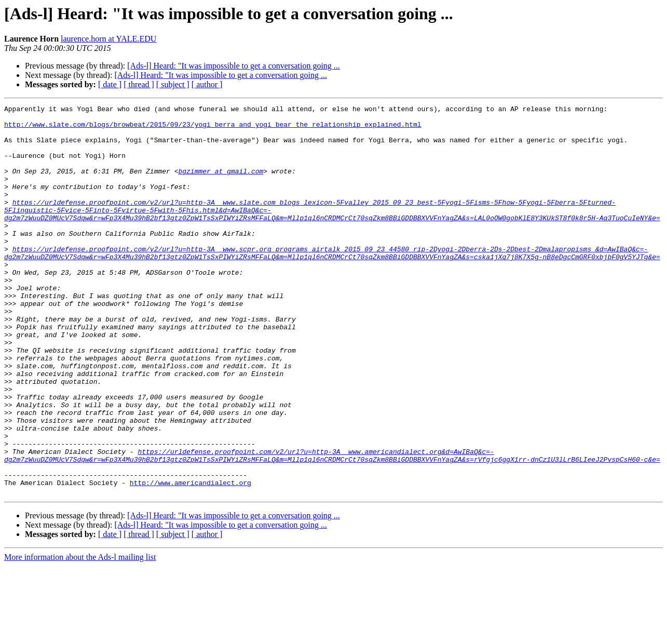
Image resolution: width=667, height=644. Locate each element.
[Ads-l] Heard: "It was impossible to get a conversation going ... (234, 66)
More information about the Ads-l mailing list (80, 635)
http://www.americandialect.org (190, 559)
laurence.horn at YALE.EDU (108, 39)
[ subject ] (173, 84)
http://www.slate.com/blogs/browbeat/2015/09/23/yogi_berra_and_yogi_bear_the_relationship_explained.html (213, 129)
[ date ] (110, 84)
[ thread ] (139, 84)
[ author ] (207, 84)
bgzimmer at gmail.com (221, 185)
